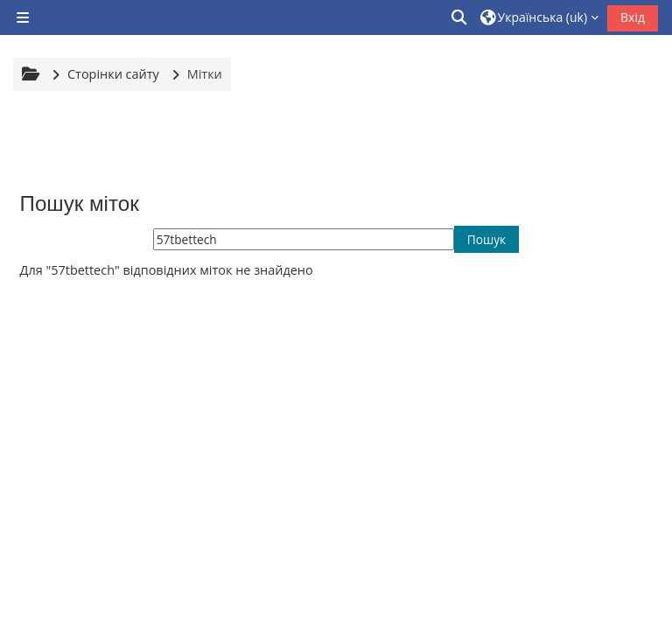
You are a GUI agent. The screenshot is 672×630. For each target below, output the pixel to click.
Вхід (633, 17)
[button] (460, 17)
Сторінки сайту (113, 74)
